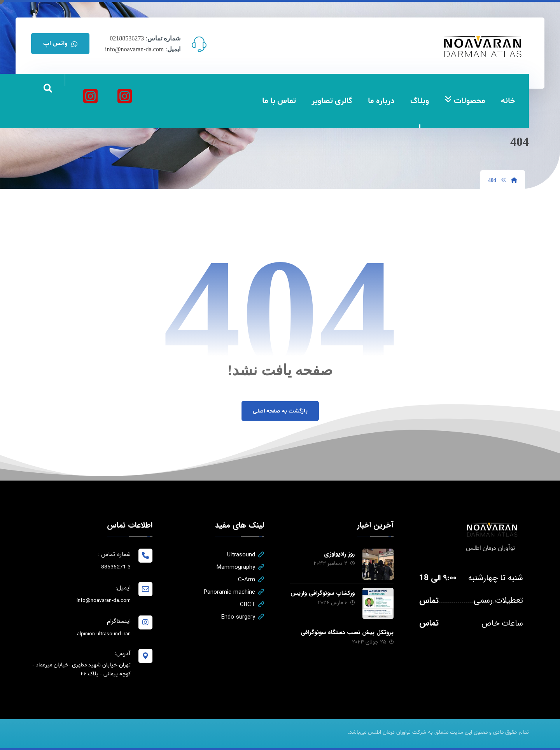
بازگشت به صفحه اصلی (280, 411)
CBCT (252, 605)
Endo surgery (243, 617)
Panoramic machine (234, 592)
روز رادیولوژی (339, 554)
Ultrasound (246, 555)
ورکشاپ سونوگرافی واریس (323, 593)
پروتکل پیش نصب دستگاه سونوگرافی (347, 633)
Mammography (240, 567)
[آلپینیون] (90, 96)
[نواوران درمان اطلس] (124, 96)
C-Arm (251, 580)
